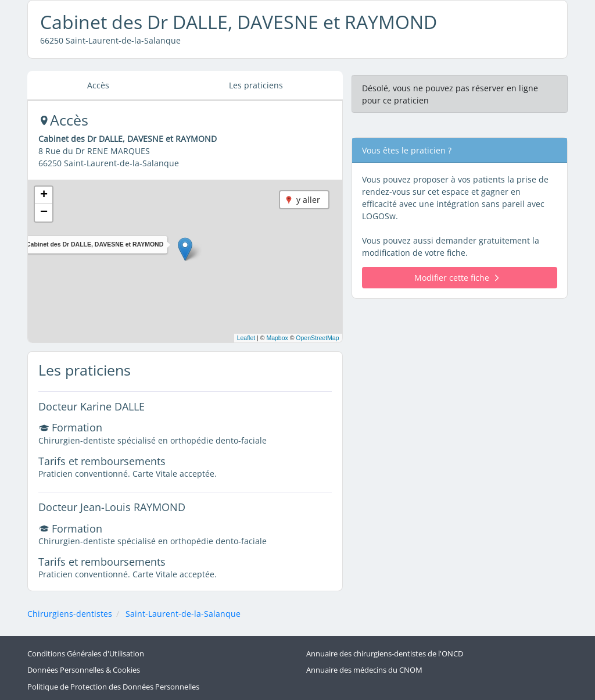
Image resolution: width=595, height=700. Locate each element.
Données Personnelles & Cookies (84, 670)
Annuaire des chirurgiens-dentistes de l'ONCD (385, 654)
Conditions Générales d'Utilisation (86, 654)
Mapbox (277, 338)
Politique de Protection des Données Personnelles (113, 687)
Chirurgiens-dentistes (70, 614)
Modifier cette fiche (456, 278)
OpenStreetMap (317, 338)
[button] (185, 249)
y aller (308, 200)
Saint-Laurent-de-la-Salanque (183, 614)
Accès (98, 85)
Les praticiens (256, 85)
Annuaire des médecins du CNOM (364, 670)
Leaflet (246, 338)
